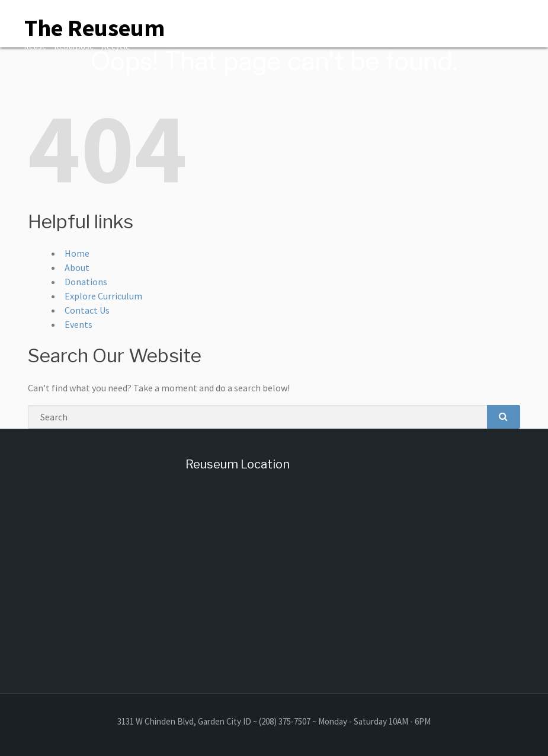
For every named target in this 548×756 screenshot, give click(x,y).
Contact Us (87, 310)
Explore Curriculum (103, 296)
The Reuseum (94, 28)
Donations (86, 282)
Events (78, 324)
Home (77, 253)
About (77, 267)
